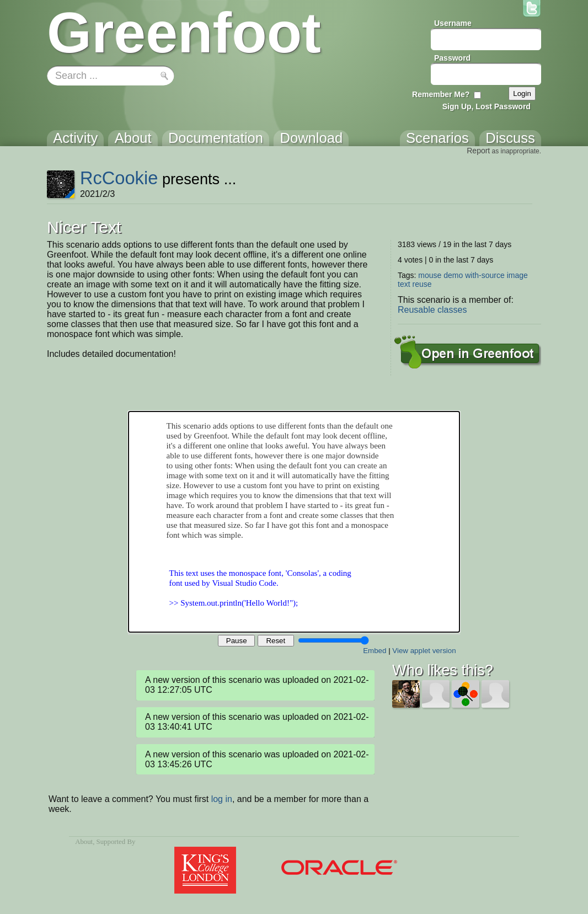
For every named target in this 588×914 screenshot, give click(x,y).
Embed (375, 651)
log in (222, 799)
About (84, 842)
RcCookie (119, 178)
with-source (485, 275)
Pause (237, 641)
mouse (430, 275)
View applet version (424, 651)
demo (453, 275)
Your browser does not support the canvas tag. (294, 522)
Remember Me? (441, 94)
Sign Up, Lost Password (487, 106)
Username (453, 23)
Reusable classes (432, 310)
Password (452, 58)
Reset (276, 641)
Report (478, 151)
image (517, 275)
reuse (422, 284)
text (404, 284)
